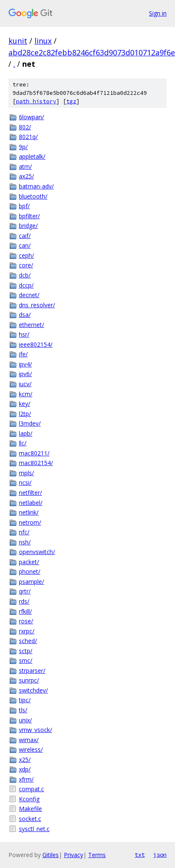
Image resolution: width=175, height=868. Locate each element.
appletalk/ (32, 156)
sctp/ (26, 651)
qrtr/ (25, 591)
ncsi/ (25, 482)
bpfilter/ (29, 216)
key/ (25, 404)
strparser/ (32, 671)
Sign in (158, 13)
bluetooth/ (33, 196)
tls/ (23, 710)
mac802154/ (36, 463)
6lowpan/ (31, 117)
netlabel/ (31, 503)
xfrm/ (26, 779)
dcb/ (25, 275)
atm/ (25, 166)
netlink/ (29, 512)
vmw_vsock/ (35, 730)
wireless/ (31, 749)
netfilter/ (30, 493)
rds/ (24, 601)
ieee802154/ (36, 344)
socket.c (30, 819)
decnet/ (29, 295)
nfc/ (24, 532)
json (160, 855)
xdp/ (25, 769)
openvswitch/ (37, 552)
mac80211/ (34, 453)
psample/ (31, 582)
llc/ (23, 443)
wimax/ (29, 740)
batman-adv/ (36, 186)
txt (140, 855)
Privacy (73, 855)
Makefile (30, 809)
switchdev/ (33, 690)
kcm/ (26, 394)
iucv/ (25, 384)
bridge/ (28, 226)
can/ (25, 245)
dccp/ (26, 285)
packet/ (29, 562)
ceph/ (26, 255)
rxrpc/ (27, 631)
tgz (71, 101)
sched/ (28, 641)
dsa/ (25, 315)
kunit (18, 41)
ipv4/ (25, 364)
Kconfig (29, 799)
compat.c (31, 789)
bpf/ (24, 206)
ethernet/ (31, 325)
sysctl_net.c (34, 829)
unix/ (25, 720)
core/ (26, 265)
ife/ (23, 354)
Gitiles (51, 855)
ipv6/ (25, 374)
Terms (97, 855)
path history (36, 101)
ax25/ (26, 176)
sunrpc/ (29, 680)
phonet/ (30, 571)
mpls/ (26, 473)
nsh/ (25, 542)
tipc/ (25, 700)
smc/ (26, 660)
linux (43, 41)
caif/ (25, 236)
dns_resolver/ (37, 305)
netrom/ (30, 522)
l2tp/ (25, 414)
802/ (25, 127)
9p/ (23, 147)
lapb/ (26, 433)
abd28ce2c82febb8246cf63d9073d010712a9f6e (92, 52)
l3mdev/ (30, 423)
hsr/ (24, 334)
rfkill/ (25, 611)
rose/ (26, 621)
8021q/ (28, 137)
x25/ (25, 759)
